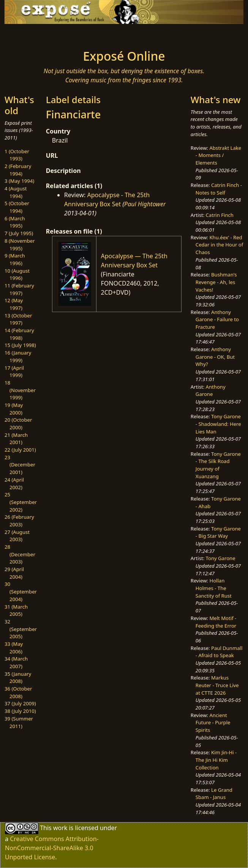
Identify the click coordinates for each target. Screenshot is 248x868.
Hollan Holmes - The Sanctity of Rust (214, 588)
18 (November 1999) (20, 390)
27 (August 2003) (17, 536)
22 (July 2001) (20, 450)
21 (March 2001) (16, 439)
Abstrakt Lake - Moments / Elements (218, 155)
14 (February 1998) (19, 334)
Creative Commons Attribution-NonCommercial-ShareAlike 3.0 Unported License (52, 848)
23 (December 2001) (20, 465)
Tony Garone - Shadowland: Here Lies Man (218, 424)
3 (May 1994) (19, 181)
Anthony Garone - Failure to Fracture (217, 319)
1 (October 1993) (17, 155)
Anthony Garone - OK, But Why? (215, 357)
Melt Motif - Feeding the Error (216, 622)
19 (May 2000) (14, 409)
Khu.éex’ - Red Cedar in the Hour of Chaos (219, 245)
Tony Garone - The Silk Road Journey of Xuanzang (218, 465)
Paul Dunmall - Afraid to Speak (219, 652)
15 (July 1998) (20, 345)
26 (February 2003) (19, 521)
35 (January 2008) (18, 678)
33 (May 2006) (14, 648)
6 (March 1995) (15, 222)
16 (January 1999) (18, 356)
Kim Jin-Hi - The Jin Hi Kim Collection (216, 760)
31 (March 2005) (16, 611)
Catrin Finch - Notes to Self (219, 189)
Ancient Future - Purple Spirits (213, 723)
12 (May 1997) (14, 304)
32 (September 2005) (21, 629)
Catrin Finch (220, 215)
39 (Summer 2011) (19, 722)
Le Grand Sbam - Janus (214, 794)
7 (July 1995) (19, 233)
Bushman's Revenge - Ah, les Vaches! (216, 282)
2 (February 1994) (18, 170)
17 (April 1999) (14, 372)
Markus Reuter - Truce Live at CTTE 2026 (217, 685)
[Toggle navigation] (41, 35)
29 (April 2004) (14, 573)
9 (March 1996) (15, 259)
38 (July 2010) (20, 711)
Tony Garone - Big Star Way (218, 532)
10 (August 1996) (17, 275)
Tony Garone (221, 558)
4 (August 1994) (16, 192)
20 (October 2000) (18, 424)
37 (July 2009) (20, 703)
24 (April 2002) (14, 483)
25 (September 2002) (21, 502)
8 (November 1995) (20, 245)
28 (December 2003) (20, 554)
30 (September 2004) (21, 591)
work (60, 828)
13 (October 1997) (18, 319)
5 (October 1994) (17, 207)
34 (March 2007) (16, 662)
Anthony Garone (211, 391)
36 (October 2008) (18, 692)
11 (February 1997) (19, 289)
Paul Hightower (145, 204)
